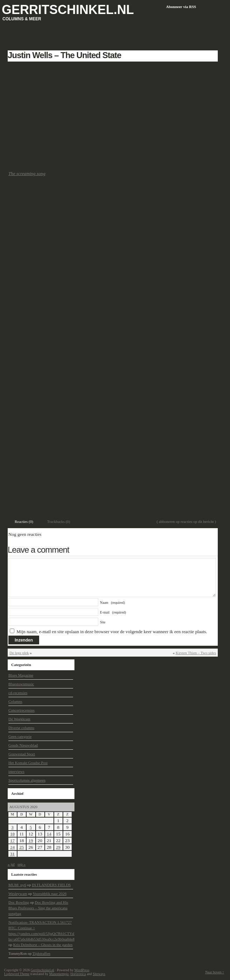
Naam (112, 603)
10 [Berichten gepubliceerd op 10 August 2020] (12, 834)
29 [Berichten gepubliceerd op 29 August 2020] (58, 847)
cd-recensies (81, 504)
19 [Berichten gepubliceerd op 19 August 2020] (31, 841)
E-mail (113, 612)
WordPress (82, 970)
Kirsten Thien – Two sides (196, 653)
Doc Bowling (19, 902)
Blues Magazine (21, 675)
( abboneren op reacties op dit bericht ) (186, 521)
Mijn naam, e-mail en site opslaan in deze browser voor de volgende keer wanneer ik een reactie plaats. (112, 632)
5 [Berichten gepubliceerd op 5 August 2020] (31, 827)
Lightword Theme (17, 974)
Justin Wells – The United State (64, 55)
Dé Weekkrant (19, 719)
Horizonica (78, 974)
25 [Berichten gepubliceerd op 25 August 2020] (21, 847)
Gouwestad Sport (22, 754)
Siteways (99, 974)
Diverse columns (21, 728)
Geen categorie (20, 736)
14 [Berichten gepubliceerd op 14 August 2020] (49, 834)
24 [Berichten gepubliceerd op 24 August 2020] (12, 847)
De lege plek (19, 653)
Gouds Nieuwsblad (23, 745)
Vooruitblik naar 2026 (50, 894)
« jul (11, 864)
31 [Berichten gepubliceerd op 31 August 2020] (12, 854)
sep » (21, 864)
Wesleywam (18, 894)
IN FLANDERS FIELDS (51, 885)
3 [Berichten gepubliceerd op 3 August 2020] (12, 827)
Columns (15, 701)
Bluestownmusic (56, 504)
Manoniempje (59, 974)
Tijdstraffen (41, 953)
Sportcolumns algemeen (27, 780)
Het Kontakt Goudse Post (28, 763)
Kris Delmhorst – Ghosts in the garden (43, 945)
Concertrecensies (21, 710)
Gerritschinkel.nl (68, 10)
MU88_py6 (17, 885)
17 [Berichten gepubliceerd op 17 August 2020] (12, 841)
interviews (16, 771)
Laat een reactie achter (197, 504)
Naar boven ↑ (215, 972)
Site (103, 622)
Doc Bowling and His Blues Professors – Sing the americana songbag (38, 908)
